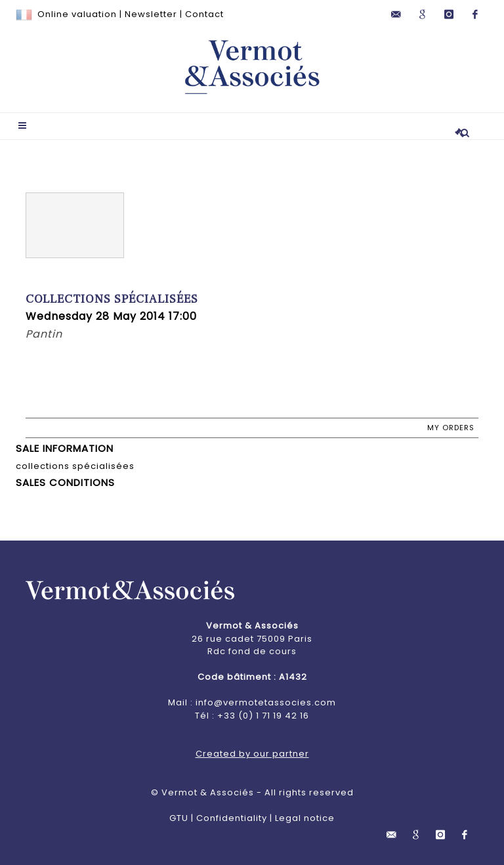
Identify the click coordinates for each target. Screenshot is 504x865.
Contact (204, 14)
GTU (179, 818)
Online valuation (77, 14)
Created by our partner (252, 754)
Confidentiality (232, 818)
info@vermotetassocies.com (266, 702)
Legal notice (305, 818)
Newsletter (151, 14)
